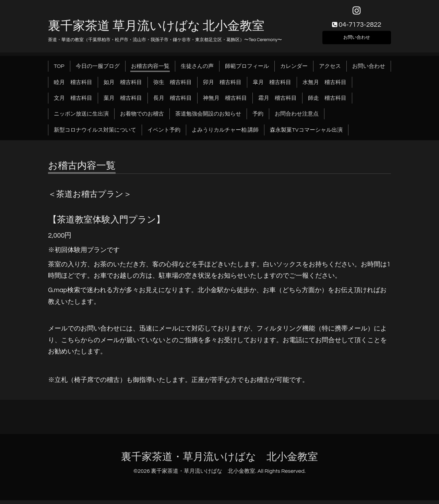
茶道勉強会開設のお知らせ (208, 118)
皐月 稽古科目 (272, 86)
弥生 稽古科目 (173, 86)
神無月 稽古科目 (225, 102)
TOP (59, 70)
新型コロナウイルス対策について (95, 134)
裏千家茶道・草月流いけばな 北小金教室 (219, 461)
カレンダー (294, 70)
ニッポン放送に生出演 (81, 118)
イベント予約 (164, 134)
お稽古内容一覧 (150, 70)
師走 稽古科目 (327, 102)
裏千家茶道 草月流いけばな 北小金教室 (156, 30)
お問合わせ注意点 (297, 118)
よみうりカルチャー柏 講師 (225, 134)
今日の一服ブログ (98, 70)
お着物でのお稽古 (142, 118)
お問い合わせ (357, 40)
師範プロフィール (247, 70)
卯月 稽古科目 (222, 86)
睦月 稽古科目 (73, 86)
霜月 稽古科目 (277, 102)
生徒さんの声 (197, 70)
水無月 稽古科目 (324, 86)
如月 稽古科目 (123, 86)
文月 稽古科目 (73, 102)
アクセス (330, 70)
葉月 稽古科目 (123, 102)
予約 (258, 118)
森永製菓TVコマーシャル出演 (306, 134)
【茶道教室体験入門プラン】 (106, 224)
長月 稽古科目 (173, 102)
